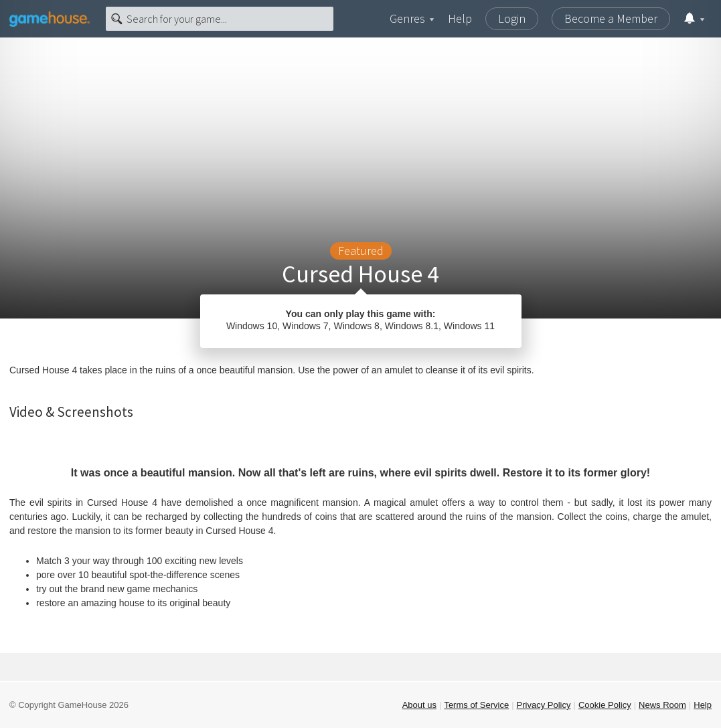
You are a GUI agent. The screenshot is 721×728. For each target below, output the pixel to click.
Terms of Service (476, 705)
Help (460, 18)
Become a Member (611, 18)
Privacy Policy (544, 705)
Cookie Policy (605, 705)
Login (512, 18)
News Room (662, 705)
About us (419, 705)
